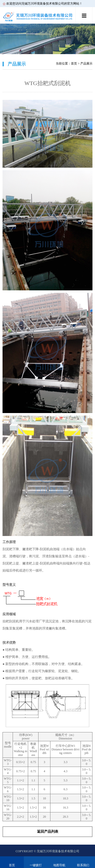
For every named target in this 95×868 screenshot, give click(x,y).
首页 (74, 64)
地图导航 (59, 865)
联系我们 (83, 865)
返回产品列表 (48, 832)
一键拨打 (36, 865)
